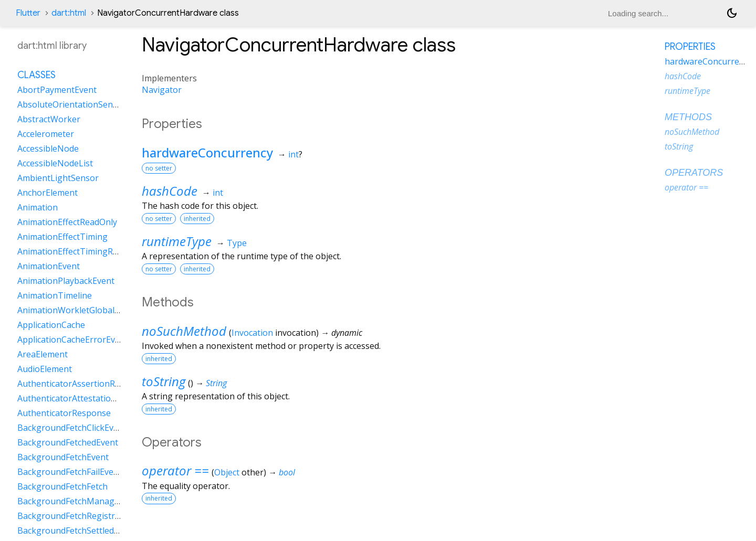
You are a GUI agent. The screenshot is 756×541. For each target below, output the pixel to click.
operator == (175, 470)
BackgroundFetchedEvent (68, 442)
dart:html (69, 13)
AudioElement (45, 369)
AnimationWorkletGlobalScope (78, 310)
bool (287, 472)
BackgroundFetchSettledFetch (76, 531)
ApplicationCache (51, 325)
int (293, 154)
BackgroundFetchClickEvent (72, 428)
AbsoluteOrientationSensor (72, 104)
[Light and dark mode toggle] (732, 13)
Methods (688, 117)
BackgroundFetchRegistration (76, 516)
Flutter (28, 13)
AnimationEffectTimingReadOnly (81, 251)
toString (164, 381)
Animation (38, 207)
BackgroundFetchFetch (62, 486)
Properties (690, 47)
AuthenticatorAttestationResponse (86, 398)
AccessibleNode (48, 148)
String (216, 383)
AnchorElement (48, 193)
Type (237, 243)
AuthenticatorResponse (64, 413)
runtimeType (177, 241)
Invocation (252, 333)
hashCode (170, 191)
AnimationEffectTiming (62, 237)
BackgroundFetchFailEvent (70, 472)
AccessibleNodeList (55, 163)
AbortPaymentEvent (57, 90)
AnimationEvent (49, 266)
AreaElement (43, 354)
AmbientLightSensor (58, 178)
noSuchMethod (184, 331)
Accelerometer (46, 134)
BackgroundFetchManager (70, 501)
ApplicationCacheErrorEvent (73, 340)
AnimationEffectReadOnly (67, 222)
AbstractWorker (49, 119)
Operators (694, 173)
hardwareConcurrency (207, 152)
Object (227, 472)
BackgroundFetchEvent (63, 457)
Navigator (162, 90)
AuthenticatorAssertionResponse (83, 384)
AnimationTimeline (55, 295)
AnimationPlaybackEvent (66, 281)
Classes (36, 75)
